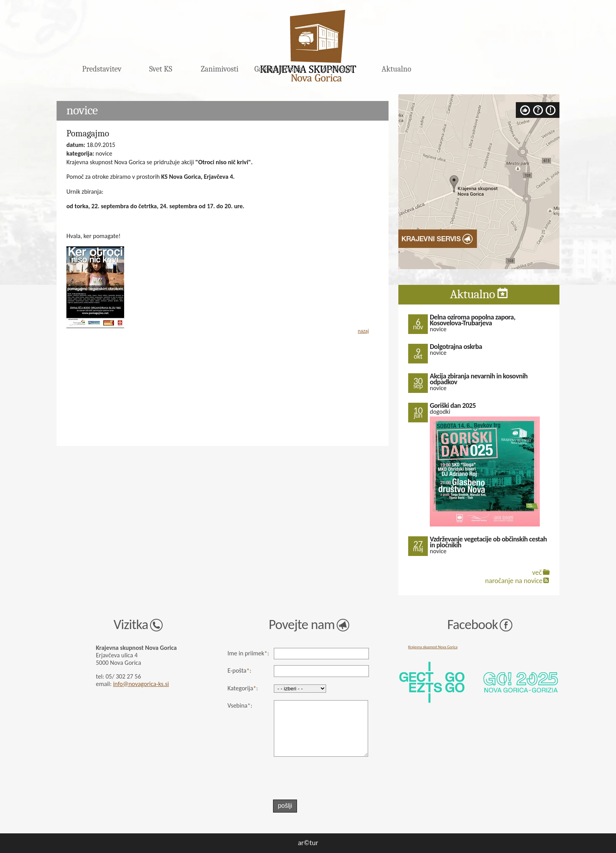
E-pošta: (239, 670)
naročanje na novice (514, 581)
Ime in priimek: (248, 653)
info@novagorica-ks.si (141, 684)
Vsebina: (240, 705)
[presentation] (322, 778)
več (537, 572)
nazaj (363, 331)
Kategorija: (243, 688)
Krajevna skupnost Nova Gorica (433, 647)
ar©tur (308, 843)
